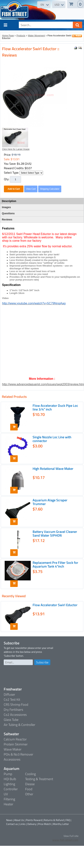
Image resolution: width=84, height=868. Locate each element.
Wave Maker (13, 749)
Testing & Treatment (39, 779)
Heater (8, 804)
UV (6, 794)
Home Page (8, 36)
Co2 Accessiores (15, 715)
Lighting (9, 784)
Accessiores (12, 759)
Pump (8, 774)
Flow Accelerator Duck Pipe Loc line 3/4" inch (55, 407)
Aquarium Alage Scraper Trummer (50, 502)
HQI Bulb (10, 779)
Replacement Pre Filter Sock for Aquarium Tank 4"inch (55, 564)
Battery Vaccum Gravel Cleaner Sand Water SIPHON (55, 534)
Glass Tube (11, 720)
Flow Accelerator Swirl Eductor (55, 605)
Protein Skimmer (16, 744)
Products (21, 36)
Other (29, 794)
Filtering (9, 799)
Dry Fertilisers (13, 710)
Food (29, 789)
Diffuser (9, 694)
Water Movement (36, 36)
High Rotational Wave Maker (53, 469)
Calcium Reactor (15, 739)
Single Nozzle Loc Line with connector (52, 439)
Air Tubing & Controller (19, 725)
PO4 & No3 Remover (18, 754)
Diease (30, 784)
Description (9, 201)
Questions (8, 213)
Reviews (7, 220)
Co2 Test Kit (12, 699)
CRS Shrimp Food (16, 705)
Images (6, 207)
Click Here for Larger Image (16, 149)
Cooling (30, 774)
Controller (11, 789)
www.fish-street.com (65, 840)
